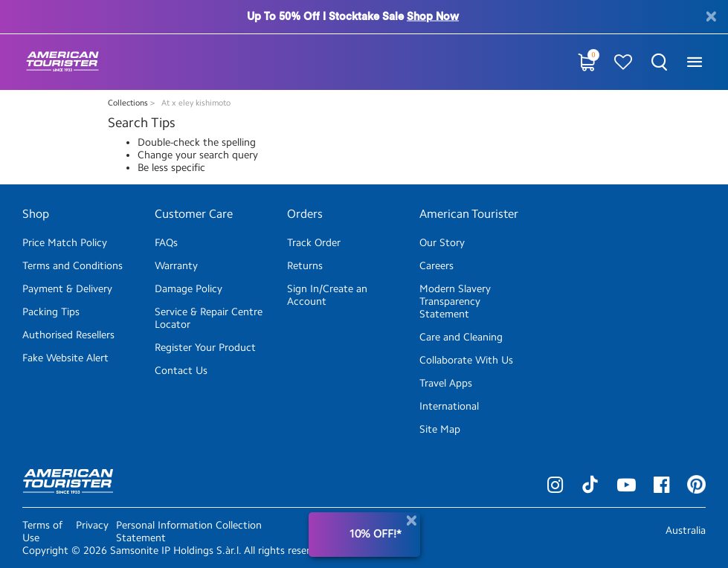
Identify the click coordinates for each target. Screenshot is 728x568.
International (449, 406)
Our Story (442, 243)
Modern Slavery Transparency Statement (455, 301)
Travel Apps (446, 383)
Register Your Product (205, 348)
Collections (129, 103)
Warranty (176, 266)
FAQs (166, 243)
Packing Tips (51, 312)
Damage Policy (189, 289)
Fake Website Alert (65, 358)
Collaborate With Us (466, 360)
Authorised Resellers (68, 335)
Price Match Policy (65, 243)
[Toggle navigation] (694, 62)
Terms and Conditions (73, 266)
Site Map (440, 429)
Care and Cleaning (461, 337)
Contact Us (181, 371)
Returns (305, 266)
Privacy (92, 525)
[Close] (411, 521)
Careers (437, 266)
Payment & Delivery (67, 289)
